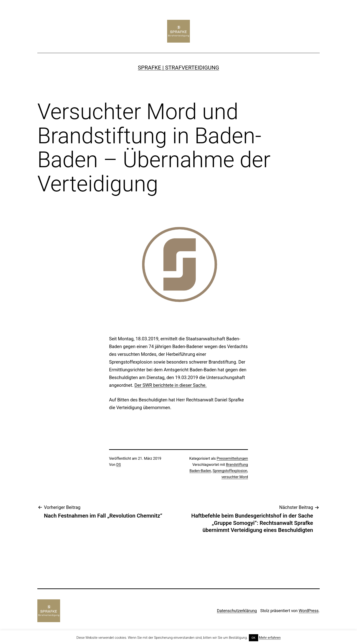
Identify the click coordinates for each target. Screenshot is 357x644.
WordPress (309, 611)
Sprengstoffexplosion (230, 471)
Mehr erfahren (270, 638)
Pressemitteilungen (232, 458)
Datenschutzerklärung (237, 611)
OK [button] (254, 638)
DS (119, 465)
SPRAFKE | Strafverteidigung (179, 68)
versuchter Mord (235, 477)
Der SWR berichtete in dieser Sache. (170, 385)
